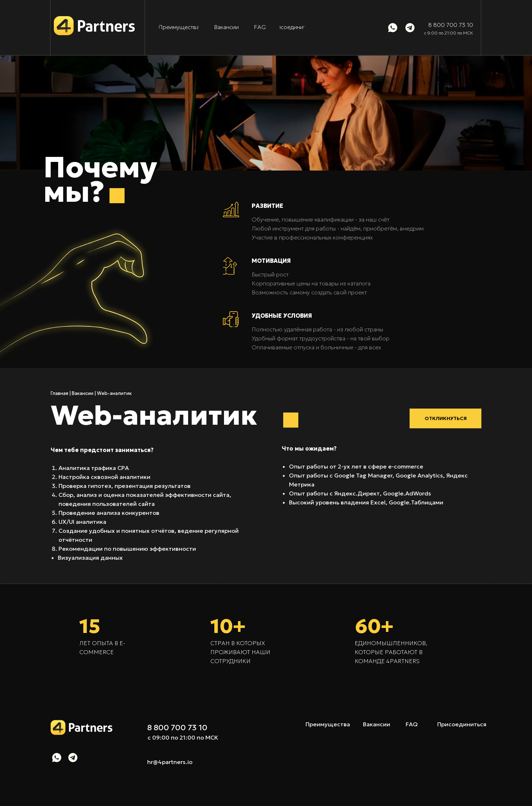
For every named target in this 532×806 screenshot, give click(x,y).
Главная (59, 393)
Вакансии (83, 393)
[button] (445, 418)
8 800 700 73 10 (451, 25)
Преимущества (328, 724)
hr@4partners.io (170, 762)
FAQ (412, 724)
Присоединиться (462, 724)
